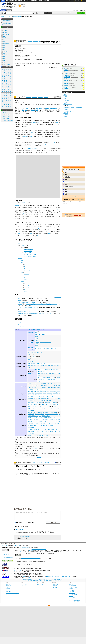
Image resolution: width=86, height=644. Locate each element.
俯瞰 (66, 192)
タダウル (53, 399)
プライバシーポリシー (11, 590)
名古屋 (37, 336)
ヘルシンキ (43, 387)
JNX (36, 349)
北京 (38, 391)
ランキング (40, 97)
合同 (66, 175)
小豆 (25, 289)
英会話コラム (7, 113)
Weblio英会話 (7, 115)
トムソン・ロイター (44, 408)
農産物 (23, 282)
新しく (22, 56)
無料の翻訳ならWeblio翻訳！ (24, 5)
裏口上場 (20, 324)
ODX (52, 349)
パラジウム (27, 270)
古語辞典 (40, 1)
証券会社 (47, 412)
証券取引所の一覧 (32, 435)
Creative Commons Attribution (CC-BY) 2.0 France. (32, 556)
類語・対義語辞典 (10, 1)
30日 (56, 67)
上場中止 (31, 429)
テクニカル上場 (42, 429)
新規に (65, 97)
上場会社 (66, 70)
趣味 (4, 53)
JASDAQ (34, 357)
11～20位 (71, 170)
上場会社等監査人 (51, 429)
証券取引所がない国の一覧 (44, 435)
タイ (33, 393)
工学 (4, 42)
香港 (32, 391)
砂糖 (26, 110)
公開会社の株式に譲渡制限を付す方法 (29, 308)
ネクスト (37, 338)
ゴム (25, 291)
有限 (66, 172)
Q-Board (37, 342)
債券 (40, 108)
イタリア (57, 383)
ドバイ (49, 399)
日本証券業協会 (46, 416)
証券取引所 (32, 330)
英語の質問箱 (7, 117)
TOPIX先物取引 (28, 251)
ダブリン (35, 383)
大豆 (25, 284)
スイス (52, 383)
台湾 (45, 391)
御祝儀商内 (66, 89)
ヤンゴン (56, 393)
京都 (38, 352)
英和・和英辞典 (19, 1)
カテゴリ (39, 457)
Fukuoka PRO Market (46, 342)
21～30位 (77, 170)
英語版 (47, 349)
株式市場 (17, 56)
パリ (48, 383)
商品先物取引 (54, 108)
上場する (26, 56)
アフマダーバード (39, 395)
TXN (47, 404)
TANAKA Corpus (5, 555)
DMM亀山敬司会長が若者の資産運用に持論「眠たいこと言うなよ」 (36, 314)
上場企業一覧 (21, 326)
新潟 (35, 352)
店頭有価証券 (53, 420)
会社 (26, 469)
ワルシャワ (33, 389)
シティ (40, 424)
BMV (41, 380)
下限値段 (66, 75)
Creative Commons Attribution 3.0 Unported (31, 558)
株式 (34, 60)
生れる (65, 68)
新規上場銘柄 (67, 77)
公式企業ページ (56, 584)
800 (34, 469)
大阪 (41, 352)
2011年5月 (53, 67)
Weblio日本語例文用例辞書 (24, 463)
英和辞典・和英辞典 (73, 587)
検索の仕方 (8, 586)
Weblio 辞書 (78, 1)
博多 (49, 366)
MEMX (40, 378)
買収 (19, 234)
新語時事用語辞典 (17, 17)
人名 (4, 61)
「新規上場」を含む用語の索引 (23, 536)
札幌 (37, 344)
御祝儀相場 (66, 87)
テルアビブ (37, 399)
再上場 (35, 429)
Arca (43, 370)
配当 (49, 234)
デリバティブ (24, 245)
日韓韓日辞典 (34, 1)
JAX (55, 349)
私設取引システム (42, 330)
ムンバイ (32, 395)
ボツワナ (49, 401)
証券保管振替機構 (40, 414)
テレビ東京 (43, 404)
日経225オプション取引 (30, 255)
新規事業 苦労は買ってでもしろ (71, 111)
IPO (19, 52)
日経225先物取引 (29, 249)
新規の (65, 99)
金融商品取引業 (54, 412)
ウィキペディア (21, 97)
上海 (29, 391)
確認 (66, 189)
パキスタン (31, 399)
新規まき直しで (67, 102)
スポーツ (5, 55)
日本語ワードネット (18, 571)
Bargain (67, 182)
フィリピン (53, 391)
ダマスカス (43, 399)
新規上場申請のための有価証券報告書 (73, 108)
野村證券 (33, 302)
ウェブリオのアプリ (26, 584)
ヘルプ (84, 1)
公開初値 (18, 65)
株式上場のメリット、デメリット (29, 312)
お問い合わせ (40, 584)
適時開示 (47, 420)
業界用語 (5, 32)
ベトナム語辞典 (72, 597)
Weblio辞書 (19, 552)
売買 (37, 60)
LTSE (44, 378)
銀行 (31, 136)
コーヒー (27, 287)
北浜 (34, 420)
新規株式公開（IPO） (33, 148)
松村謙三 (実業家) (69, 187)
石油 (23, 110)
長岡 (29, 368)
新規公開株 (37, 63)
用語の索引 (36, 41)
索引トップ (30, 41)
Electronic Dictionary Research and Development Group (58, 576)
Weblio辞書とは (9, 584)
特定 (66, 179)
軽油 (25, 278)
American (48, 370)
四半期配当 (53, 431)
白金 (25, 268)
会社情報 (55, 586)
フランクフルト (42, 383)
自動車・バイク (7, 38)
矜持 (66, 184)
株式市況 (50, 418)
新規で (65, 95)
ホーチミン (50, 393)
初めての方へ (76, 10)
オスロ (49, 387)
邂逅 (66, 194)
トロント (53, 378)
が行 (39, 60)
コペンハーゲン (36, 387)
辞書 (3, 1)
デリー (53, 395)
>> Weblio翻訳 (81, 199)
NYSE (39, 370)
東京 (36, 332)
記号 (3, 108)
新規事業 (66, 109)
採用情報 (55, 587)
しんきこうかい (23, 48)
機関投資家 (25, 136)
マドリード (31, 385)
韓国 (41, 391)
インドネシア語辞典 (73, 595)
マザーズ (31, 362)
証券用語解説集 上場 (24, 302)
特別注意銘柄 (31, 427)
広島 (32, 352)
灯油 (25, 276)
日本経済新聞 (40, 403)
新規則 (65, 117)
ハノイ (44, 393)
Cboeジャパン (42, 349)
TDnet (47, 426)
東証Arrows (39, 420)
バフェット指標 (45, 431)
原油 (25, 280)
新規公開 (66, 83)
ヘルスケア (6, 51)
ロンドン (30, 383)
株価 (58, 63)
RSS (49, 605)
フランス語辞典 (72, 593)
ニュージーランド (40, 397)
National (40, 372)
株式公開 (45, 424)
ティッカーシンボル (35, 426)
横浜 (35, 366)
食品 (4, 59)
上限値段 (66, 73)
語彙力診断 (6, 119)
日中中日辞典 (27, 1)
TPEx (48, 391)
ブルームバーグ (53, 408)
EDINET (43, 426)
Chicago (53, 370)
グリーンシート (52, 422)
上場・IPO (51, 424)
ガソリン (27, 274)
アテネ (43, 389)
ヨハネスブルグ (42, 401)
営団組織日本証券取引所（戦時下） (37, 364)
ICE (36, 370)
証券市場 (30, 418)
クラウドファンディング (41, 422)
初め (53, 63)
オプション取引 (27, 253)
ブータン (57, 395)
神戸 (29, 352)
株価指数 (45, 418)
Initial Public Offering (26, 52)
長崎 (55, 366)
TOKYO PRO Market (40, 334)
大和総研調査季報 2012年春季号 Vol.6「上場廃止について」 (41, 304)
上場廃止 (24, 203)
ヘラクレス (31, 355)
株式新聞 (47, 403)
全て (2, 29)
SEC (40, 416)
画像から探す (24, 586)
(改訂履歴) (31, 550)
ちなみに (17, 63)
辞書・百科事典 (7, 64)
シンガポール (38, 393)
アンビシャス (38, 346)
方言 (4, 62)
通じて (31, 60)
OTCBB (48, 378)
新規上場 (17, 103)
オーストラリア (49, 397)
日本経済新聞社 (32, 403)
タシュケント (31, 397)
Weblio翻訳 (71, 589)
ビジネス (10, 17)
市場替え (66, 85)
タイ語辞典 (71, 596)
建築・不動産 (6, 44)
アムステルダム (43, 385)
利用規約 (8, 589)
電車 (4, 36)
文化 (4, 47)
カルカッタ (47, 395)
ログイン (71, 1)
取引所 (33, 110)
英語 (27, 108)
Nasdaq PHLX (47, 374)
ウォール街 (35, 424)
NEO (29, 359)
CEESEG (54, 387)
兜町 (31, 420)
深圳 (35, 391)
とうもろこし (28, 285)
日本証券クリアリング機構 (52, 414)
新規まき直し (67, 100)
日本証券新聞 (54, 403)
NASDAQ (40, 374)
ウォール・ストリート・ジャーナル (41, 406)
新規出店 (66, 115)
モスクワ (38, 389)
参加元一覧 (82, 10)
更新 (59, 67)
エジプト (35, 401)
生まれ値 (30, 469)
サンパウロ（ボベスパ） (49, 380)
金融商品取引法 (32, 412)
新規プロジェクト (68, 104)
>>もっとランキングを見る (78, 196)
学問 (4, 45)
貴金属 (23, 262)
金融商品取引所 (40, 412)
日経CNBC (52, 404)
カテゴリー (46, 97)
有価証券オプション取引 (30, 257)
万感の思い (67, 177)
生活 (4, 49)
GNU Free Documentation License (39, 549)
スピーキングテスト (8, 120)
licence (28, 577)
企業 (28, 63)
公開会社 (34, 122)
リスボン (36, 385)
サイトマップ (9, 592)
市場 (37, 110)
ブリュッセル (51, 385)
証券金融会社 (31, 414)
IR (43, 420)
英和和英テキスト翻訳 (23, 509)
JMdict (23, 576)
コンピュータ (6, 34)
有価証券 (47, 108)
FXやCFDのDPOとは (21, 529)
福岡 (37, 340)
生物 (4, 57)
